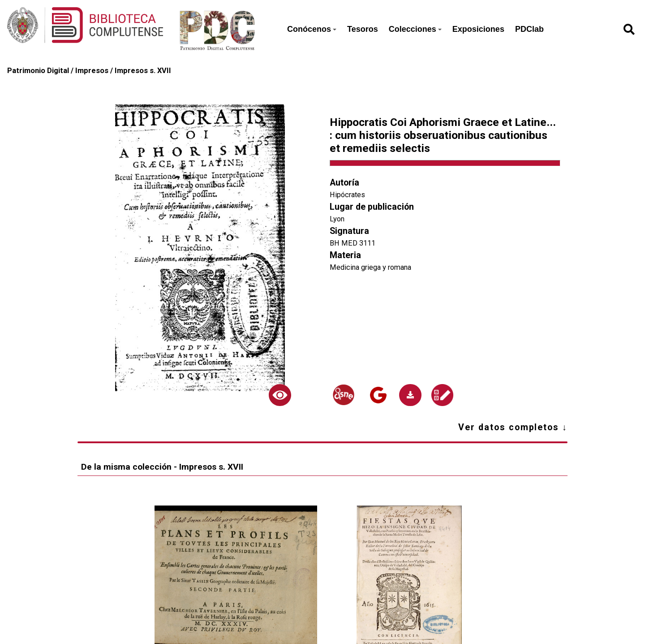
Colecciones (415, 29)
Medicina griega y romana (370, 267)
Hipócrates (347, 195)
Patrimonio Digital (38, 71)
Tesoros (363, 29)
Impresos (92, 71)
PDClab (529, 29)
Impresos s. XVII (143, 71)
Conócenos (312, 29)
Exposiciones (478, 29)
